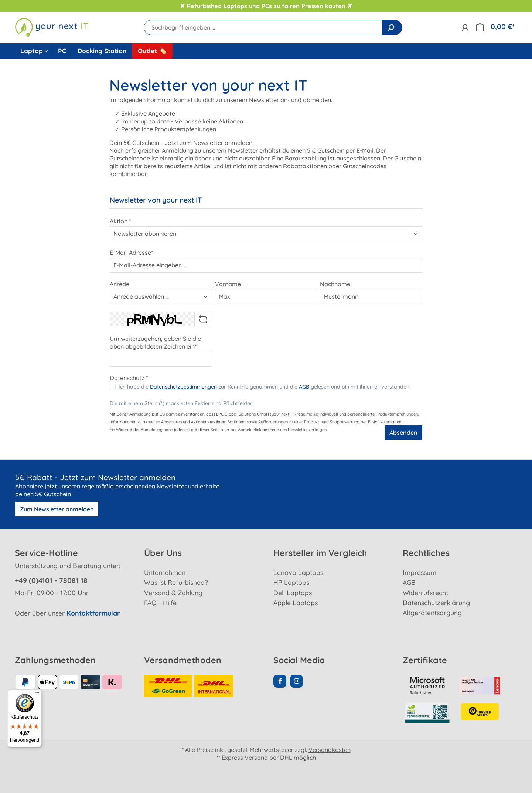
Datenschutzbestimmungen (183, 387)
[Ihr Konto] (465, 28)
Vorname (228, 284)
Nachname (335, 284)
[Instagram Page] (296, 681)
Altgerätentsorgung (432, 613)
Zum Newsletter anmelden (57, 509)
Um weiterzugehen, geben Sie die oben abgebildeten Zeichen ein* (155, 343)
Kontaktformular (93, 613)
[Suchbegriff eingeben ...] (263, 28)
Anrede (120, 284)
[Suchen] (392, 28)
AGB (304, 387)
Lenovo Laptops (298, 572)
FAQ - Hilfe (160, 603)
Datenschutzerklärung (436, 603)
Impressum (420, 572)
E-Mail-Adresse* (131, 253)
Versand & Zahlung (173, 593)
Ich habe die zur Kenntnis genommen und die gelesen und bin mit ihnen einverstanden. (265, 387)
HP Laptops (291, 582)
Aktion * (120, 221)
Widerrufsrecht (425, 593)
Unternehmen (165, 572)
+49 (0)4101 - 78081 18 (51, 580)
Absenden (403, 433)
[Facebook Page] (280, 681)
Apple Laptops (296, 603)
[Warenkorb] (495, 27)
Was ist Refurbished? (176, 582)
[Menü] (37, 694)
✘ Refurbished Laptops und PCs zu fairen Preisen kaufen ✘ (266, 6)
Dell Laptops (293, 593)
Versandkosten (330, 750)
